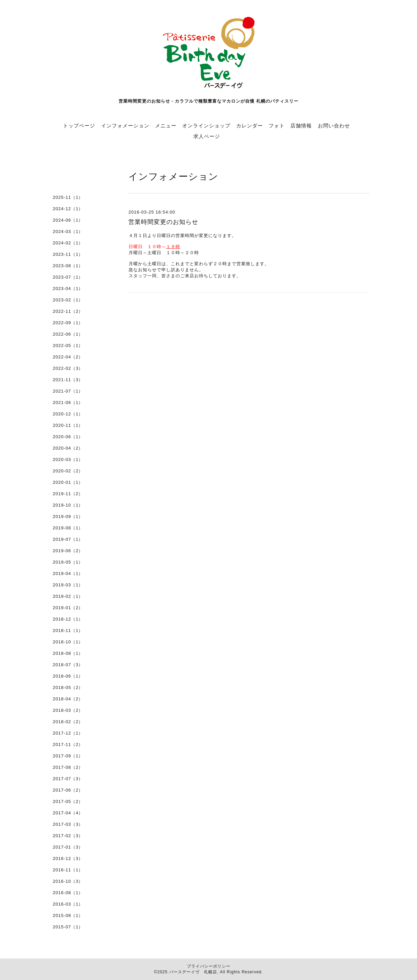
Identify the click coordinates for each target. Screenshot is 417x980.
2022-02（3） (68, 368)
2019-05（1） (68, 562)
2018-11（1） (68, 630)
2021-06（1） (68, 402)
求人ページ (207, 136)
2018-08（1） (68, 653)
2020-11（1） (68, 425)
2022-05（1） (68, 345)
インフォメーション (125, 126)
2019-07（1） (68, 539)
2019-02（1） (68, 596)
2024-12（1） (68, 209)
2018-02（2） (68, 722)
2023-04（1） (68, 289)
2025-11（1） (68, 197)
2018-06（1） (68, 676)
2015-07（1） (68, 927)
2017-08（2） (68, 767)
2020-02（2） (68, 471)
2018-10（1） (68, 642)
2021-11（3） (68, 380)
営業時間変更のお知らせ (163, 222)
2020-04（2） (68, 448)
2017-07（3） (68, 779)
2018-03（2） (68, 710)
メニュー (166, 126)
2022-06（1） (68, 334)
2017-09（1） (68, 756)
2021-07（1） (68, 391)
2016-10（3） (68, 881)
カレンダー (250, 126)
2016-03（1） (68, 904)
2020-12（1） (68, 414)
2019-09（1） (68, 516)
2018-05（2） (68, 687)
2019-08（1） (68, 528)
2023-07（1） (68, 277)
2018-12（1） (68, 619)
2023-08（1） (68, 266)
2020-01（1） (68, 482)
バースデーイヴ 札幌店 (193, 972)
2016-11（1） (68, 870)
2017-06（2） (68, 790)
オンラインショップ (206, 126)
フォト (277, 126)
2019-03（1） (68, 585)
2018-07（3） (68, 665)
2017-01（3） (68, 847)
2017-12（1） (68, 733)
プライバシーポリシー (209, 966)
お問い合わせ (334, 126)
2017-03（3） (68, 824)
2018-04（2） (68, 699)
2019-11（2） (68, 494)
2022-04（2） (68, 357)
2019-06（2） (68, 551)
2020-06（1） (68, 437)
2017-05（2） (68, 801)
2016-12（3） (68, 858)
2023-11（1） (68, 254)
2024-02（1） (68, 243)
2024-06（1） (68, 220)
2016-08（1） (68, 893)
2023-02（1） (68, 300)
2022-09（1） (68, 323)
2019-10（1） (68, 505)
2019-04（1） (68, 573)
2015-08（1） (68, 915)
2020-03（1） (68, 459)
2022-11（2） (68, 311)
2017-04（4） (68, 813)
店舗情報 (301, 126)
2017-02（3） (68, 836)
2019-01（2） (68, 608)
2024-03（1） (68, 232)
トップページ (79, 126)
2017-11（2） (68, 744)
